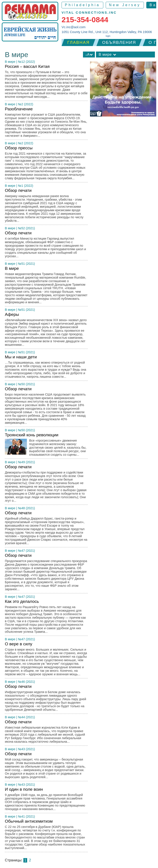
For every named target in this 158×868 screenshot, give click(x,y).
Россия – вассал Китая (46, 82)
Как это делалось (46, 617)
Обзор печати (46, 206)
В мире (10, 62)
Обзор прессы (46, 164)
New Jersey (125, 5)
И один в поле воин (46, 800)
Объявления (119, 42)
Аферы (46, 330)
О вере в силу (46, 660)
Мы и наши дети (46, 368)
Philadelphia (82, 5)
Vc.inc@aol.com (74, 27)
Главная (78, 42)
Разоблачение (46, 123)
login (108, 36)
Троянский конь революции (46, 446)
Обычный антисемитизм (46, 836)
